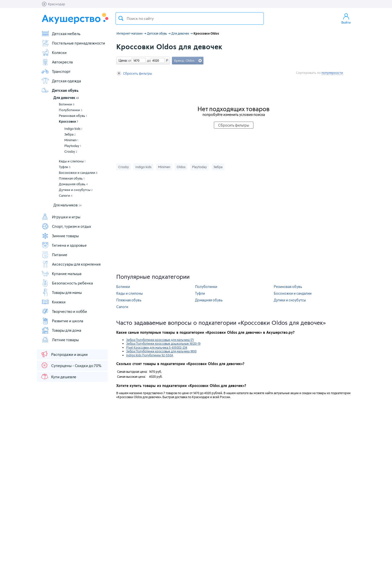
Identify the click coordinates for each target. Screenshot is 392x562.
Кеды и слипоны (72, 161)
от (129, 60)
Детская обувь (60, 90)
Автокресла (57, 62)
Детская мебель (61, 34)
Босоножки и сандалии (78, 173)
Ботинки (67, 104)
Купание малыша (61, 274)
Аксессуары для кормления (71, 264)
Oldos (181, 167)
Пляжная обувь (72, 178)
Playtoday (73, 146)
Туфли (65, 167)
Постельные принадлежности (73, 43)
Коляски (54, 52)
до (148, 60)
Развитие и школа (62, 321)
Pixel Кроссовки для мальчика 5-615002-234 (157, 347)
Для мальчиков (67, 205)
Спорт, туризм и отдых (66, 226)
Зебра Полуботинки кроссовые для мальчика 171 (160, 340)
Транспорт (56, 71)
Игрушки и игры (61, 217)
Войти (346, 18)
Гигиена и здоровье (64, 245)
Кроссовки (69, 121)
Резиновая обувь (73, 116)
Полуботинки (71, 110)
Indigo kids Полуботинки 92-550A (150, 355)
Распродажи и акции (64, 354)
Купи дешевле (58, 376)
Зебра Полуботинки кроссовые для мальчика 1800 (161, 351)
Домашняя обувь (73, 184)
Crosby (71, 151)
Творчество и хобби (64, 311)
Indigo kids (73, 129)
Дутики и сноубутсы (76, 190)
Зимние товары (60, 236)
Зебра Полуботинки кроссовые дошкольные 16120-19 (163, 343)
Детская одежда (61, 81)
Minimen (71, 140)
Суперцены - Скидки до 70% (71, 365)
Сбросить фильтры (134, 73)
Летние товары (60, 340)
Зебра (70, 134)
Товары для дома (61, 330)
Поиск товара (121, 18)
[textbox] (190, 18)
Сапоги (66, 195)
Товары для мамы (61, 292)
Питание (54, 255)
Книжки (53, 302)
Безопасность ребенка (67, 283)
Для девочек (66, 98)
